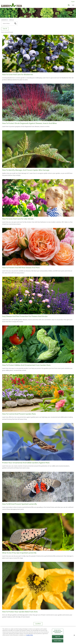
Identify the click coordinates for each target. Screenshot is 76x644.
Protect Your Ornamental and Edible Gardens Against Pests (26, 463)
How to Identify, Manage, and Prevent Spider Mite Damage (26, 170)
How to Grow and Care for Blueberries (18, 75)
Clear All (5, 29)
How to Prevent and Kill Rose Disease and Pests (21, 268)
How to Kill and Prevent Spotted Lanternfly (19, 504)
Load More (38, 624)
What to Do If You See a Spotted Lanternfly (19, 553)
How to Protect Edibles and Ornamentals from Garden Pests (26, 365)
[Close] (74, 635)
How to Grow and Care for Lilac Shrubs (18, 219)
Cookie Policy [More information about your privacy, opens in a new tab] (30, 635)
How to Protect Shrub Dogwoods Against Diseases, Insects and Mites (29, 123)
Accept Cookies (58, 641)
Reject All (58, 637)
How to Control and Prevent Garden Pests (19, 414)
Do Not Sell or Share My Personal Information (58, 632)
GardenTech (5, 20)
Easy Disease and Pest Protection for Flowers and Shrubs (25, 316)
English (73, 2)
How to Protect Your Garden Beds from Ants (20, 612)
